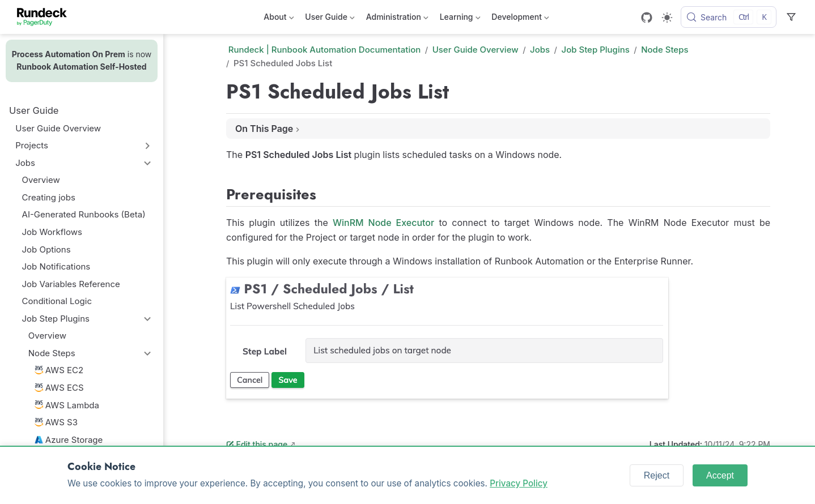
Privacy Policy (519, 483)
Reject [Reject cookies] (657, 475)
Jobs (25, 163)
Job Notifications (56, 266)
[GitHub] (647, 18)
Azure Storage (69, 440)
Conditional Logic (57, 301)
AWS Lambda (67, 405)
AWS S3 (56, 422)
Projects (32, 145)
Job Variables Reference (71, 284)
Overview (41, 180)
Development (520, 19)
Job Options (46, 249)
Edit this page (257, 444)
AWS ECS (59, 388)
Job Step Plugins (56, 319)
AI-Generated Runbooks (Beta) (84, 214)
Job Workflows (52, 232)
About (279, 19)
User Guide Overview (58, 128)
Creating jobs (49, 197)
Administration (397, 19)
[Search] (729, 17)
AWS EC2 (59, 370)
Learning (460, 19)
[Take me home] (46, 17)
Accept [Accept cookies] (720, 475)
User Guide (330, 19)
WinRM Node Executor (383, 223)
